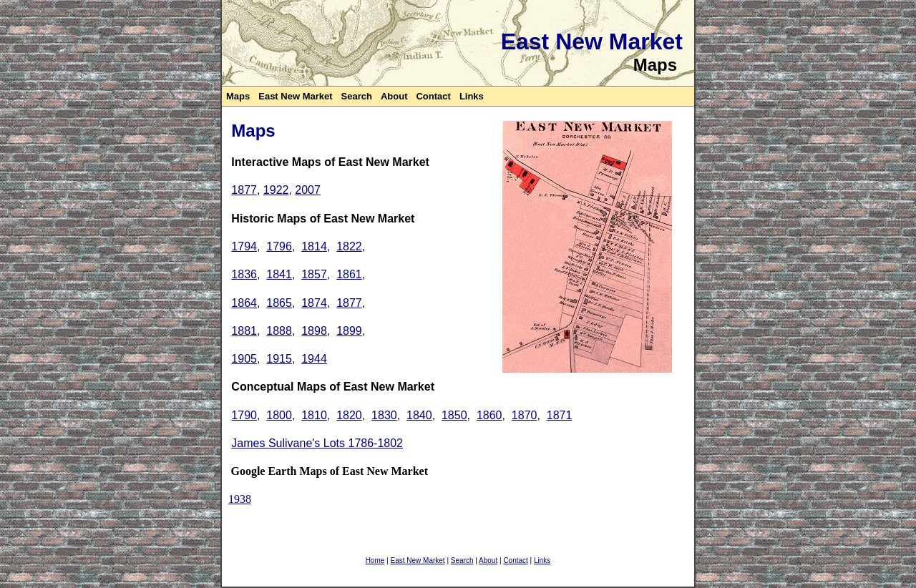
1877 (244, 190)
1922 (276, 190)
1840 (419, 415)
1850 (454, 415)
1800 (279, 415)
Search (357, 96)
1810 (314, 415)
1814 (314, 246)
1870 (525, 415)
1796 (279, 246)
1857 (314, 274)
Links (472, 96)
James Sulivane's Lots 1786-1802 (317, 443)
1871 (560, 415)
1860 (489, 415)
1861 (349, 274)
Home (375, 560)
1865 (279, 303)
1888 (279, 331)
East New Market (295, 96)
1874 (314, 303)
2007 (308, 190)
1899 (349, 331)
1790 (244, 415)
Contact (433, 96)
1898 (314, 331)
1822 (349, 246)
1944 (314, 359)
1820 (349, 415)
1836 (244, 274)
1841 (279, 274)
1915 (279, 359)
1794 (244, 246)
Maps (238, 96)
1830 (384, 415)
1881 (244, 331)
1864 (244, 303)
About (394, 96)
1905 (244, 359)
